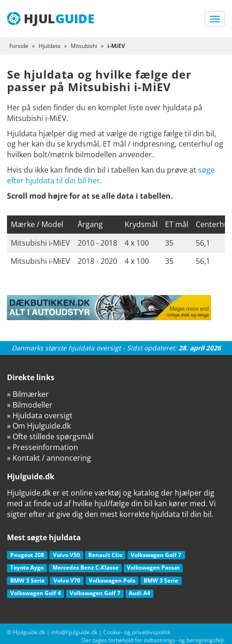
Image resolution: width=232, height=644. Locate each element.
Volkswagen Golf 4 (36, 593)
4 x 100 (137, 243)
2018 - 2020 (97, 261)
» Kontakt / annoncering (49, 458)
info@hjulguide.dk (74, 632)
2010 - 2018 (97, 243)
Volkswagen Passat (153, 567)
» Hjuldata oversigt (40, 416)
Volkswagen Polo (112, 580)
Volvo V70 (67, 580)
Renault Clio (105, 555)
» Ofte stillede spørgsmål (50, 436)
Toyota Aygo (27, 567)
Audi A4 (139, 593)
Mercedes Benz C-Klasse (86, 567)
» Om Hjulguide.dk (39, 426)
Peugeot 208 (27, 555)
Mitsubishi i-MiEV (40, 243)
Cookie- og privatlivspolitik (137, 632)
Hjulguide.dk (29, 632)
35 (169, 243)
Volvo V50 (66, 555)
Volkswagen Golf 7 (156, 555)
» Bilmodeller (30, 405)
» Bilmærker (28, 394)
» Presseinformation (43, 447)
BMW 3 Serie (27, 580)
